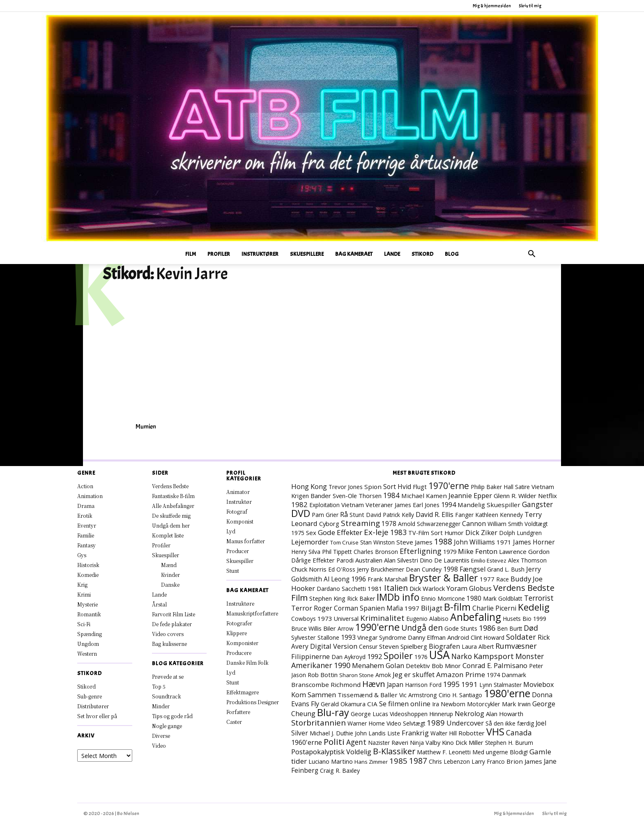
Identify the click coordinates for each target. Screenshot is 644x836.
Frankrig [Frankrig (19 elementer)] (415, 733)
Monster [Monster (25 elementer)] (530, 656)
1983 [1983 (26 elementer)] (398, 532)
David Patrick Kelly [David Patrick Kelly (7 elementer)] (390, 515)
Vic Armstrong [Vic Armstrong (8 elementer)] (418, 695)
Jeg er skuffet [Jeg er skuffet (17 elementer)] (414, 675)
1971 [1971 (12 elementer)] (504, 542)
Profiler (219, 254)
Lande (392, 254)
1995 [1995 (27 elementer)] (451, 684)
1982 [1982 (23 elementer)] (299, 504)
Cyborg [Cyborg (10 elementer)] (329, 524)
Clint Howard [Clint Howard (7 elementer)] (488, 637)
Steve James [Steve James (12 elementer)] (414, 542)
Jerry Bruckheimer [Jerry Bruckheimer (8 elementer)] (381, 569)
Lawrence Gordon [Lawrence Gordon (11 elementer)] (524, 551)
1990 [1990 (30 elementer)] (342, 665)
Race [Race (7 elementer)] (503, 579)
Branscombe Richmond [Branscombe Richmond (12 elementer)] (326, 684)
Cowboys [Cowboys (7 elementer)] (304, 619)
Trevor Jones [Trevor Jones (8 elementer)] (346, 487)
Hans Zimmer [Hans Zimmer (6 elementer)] (371, 762)
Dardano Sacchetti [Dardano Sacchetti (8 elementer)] (341, 589)
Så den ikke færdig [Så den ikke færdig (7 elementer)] (510, 723)
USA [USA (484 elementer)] (439, 655)
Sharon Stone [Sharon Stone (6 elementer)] (356, 675)
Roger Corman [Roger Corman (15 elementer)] (336, 608)
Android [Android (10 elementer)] (458, 637)
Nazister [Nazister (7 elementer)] (379, 743)
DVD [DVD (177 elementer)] (301, 513)
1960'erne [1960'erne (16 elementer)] (307, 742)
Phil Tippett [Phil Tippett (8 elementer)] (337, 552)
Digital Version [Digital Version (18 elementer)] (334, 646)
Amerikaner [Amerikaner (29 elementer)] (312, 665)
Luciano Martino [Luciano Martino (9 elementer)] (331, 761)
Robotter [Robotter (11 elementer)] (471, 733)
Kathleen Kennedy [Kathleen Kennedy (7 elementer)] (499, 515)
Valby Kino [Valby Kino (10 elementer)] (440, 742)
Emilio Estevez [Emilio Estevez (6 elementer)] (489, 560)
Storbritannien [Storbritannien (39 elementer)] (319, 722)
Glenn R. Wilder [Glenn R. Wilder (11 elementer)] (515, 496)
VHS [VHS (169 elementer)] (495, 732)
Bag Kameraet (354, 254)
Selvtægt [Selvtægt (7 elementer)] (414, 723)
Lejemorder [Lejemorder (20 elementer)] (310, 542)
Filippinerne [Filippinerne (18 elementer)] (310, 656)
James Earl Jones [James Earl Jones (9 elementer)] (417, 505)
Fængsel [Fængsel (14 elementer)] (473, 569)
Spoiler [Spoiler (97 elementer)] (398, 656)
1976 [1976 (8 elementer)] (421, 657)
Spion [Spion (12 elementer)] (373, 487)
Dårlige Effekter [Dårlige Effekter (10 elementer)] (313, 560)
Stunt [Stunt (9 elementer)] (357, 515)
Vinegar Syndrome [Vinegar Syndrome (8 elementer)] (382, 637)
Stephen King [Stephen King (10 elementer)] (327, 598)
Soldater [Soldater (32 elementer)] (521, 637)
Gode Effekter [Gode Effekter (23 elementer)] (340, 532)
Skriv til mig (530, 6)
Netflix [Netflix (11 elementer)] (547, 496)
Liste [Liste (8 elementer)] (394, 733)
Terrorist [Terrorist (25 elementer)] (539, 598)
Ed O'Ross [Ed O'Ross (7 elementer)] (342, 569)
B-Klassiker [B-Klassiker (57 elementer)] (394, 751)
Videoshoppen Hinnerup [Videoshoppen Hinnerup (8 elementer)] (421, 714)
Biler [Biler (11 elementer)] (330, 628)
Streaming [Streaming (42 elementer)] (360, 523)
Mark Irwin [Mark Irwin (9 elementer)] (516, 704)
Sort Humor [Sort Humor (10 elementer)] (447, 533)
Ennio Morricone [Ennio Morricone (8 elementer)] (443, 598)
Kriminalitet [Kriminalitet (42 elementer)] (382, 618)
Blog (452, 254)
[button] (531, 255)
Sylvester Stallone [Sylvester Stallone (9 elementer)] (315, 637)
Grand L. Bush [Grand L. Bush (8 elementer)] (506, 569)
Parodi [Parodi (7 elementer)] (345, 560)
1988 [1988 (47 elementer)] (443, 541)
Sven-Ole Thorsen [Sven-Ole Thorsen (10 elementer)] (357, 496)
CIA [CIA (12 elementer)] (372, 704)
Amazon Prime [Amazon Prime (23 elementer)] (461, 674)
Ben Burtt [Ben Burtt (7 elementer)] (509, 628)
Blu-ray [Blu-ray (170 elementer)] (333, 712)
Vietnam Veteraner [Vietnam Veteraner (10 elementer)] (367, 505)
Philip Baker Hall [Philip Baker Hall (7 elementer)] (492, 487)
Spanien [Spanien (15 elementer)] (372, 608)
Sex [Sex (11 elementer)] (311, 533)
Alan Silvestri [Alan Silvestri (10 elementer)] (401, 560)
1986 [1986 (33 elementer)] (487, 628)
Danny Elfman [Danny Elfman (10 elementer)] (427, 637)
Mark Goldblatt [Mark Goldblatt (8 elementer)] (503, 598)
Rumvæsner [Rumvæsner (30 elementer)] (516, 646)
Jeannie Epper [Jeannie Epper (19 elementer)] (470, 495)
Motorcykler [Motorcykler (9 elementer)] (484, 704)
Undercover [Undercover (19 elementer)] (465, 723)
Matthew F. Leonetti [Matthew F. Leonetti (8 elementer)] (444, 752)
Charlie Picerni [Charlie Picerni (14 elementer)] (494, 608)
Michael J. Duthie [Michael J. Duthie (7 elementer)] (331, 733)
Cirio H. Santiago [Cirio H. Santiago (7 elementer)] (460, 695)
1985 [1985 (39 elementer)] (398, 761)
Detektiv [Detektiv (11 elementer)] (418, 666)
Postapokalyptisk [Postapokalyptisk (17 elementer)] (318, 752)
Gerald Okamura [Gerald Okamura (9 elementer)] (343, 704)
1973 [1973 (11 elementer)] (325, 618)
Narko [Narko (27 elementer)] (462, 656)
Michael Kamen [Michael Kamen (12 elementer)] (424, 496)
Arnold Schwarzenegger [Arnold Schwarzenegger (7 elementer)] (429, 524)
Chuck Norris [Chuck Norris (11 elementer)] (309, 569)
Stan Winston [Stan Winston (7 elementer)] (377, 542)
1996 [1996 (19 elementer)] (359, 579)
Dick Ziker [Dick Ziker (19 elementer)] (481, 532)
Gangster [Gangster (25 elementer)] (537, 504)
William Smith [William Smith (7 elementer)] (505, 524)
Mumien (146, 427)
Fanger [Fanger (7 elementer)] (464, 515)
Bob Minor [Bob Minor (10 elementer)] (446, 666)
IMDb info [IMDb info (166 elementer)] (398, 597)
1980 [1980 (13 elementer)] (474, 598)
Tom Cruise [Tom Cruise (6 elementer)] (344, 542)
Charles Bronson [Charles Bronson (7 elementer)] (376, 552)
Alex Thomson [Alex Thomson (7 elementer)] (527, 560)
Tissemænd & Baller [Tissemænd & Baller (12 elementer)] (368, 695)
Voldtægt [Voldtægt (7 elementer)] (536, 524)
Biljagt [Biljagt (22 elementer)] (432, 608)
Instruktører (260, 254)
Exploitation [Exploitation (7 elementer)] (324, 505)
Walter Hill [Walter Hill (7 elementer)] (444, 733)
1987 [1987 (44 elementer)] (418, 761)
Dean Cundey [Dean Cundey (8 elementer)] (424, 569)
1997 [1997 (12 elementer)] (412, 608)
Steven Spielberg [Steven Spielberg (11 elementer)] (403, 646)
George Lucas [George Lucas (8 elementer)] (369, 714)
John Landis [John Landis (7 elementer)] (370, 733)
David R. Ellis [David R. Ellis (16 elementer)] (435, 514)
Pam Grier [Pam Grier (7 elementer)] (325, 515)
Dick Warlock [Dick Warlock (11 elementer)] (427, 588)
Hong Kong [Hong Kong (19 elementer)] (309, 486)
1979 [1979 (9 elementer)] (450, 552)
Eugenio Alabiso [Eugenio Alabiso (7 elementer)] (427, 619)
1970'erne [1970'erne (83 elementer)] (449, 486)
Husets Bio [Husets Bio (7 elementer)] (517, 619)
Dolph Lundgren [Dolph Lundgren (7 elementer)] (520, 533)
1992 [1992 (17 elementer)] (375, 657)
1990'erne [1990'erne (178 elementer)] (377, 627)
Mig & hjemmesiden (492, 6)
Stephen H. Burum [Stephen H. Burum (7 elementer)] (509, 743)
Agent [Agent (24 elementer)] (356, 742)
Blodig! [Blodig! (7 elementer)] (519, 752)
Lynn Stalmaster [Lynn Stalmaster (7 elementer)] (500, 685)
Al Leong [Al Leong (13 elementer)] (337, 579)
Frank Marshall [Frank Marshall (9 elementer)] (388, 579)
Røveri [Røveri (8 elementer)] (400, 743)
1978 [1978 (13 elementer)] (389, 524)
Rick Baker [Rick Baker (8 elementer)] (361, 598)
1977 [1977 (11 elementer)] (487, 579)
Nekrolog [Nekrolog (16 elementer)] (469, 714)
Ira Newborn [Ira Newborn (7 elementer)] (449, 704)
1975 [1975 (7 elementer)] (298, 533)
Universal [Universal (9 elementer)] (346, 619)
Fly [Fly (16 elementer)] (315, 704)
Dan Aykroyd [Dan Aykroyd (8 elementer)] (348, 657)
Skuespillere (307, 254)
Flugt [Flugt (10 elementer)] (420, 487)
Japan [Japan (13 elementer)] (395, 684)
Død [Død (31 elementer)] (531, 628)
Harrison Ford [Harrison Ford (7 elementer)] (423, 685)
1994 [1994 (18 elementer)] (448, 504)
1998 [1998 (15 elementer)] (451, 569)
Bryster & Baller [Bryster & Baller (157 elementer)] (444, 578)
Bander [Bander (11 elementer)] (321, 496)
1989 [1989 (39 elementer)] (436, 722)
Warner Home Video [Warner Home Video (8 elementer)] (374, 723)
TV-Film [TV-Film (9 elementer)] (419, 533)
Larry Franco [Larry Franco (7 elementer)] (488, 761)
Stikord (422, 254)
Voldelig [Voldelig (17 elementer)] (359, 752)
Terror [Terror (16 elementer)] (302, 608)
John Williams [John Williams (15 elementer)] (474, 542)
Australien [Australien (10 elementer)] (369, 560)
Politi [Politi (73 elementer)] (334, 742)
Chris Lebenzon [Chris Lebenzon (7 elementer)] (449, 761)
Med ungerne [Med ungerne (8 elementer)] (490, 752)
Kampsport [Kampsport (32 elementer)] (494, 656)
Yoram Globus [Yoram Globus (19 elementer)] (469, 588)
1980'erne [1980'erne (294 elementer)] (507, 693)
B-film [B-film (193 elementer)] (457, 607)
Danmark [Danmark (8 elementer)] (514, 675)
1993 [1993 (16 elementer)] (348, 637)
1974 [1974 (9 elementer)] (493, 675)
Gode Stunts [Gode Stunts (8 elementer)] (461, 628)
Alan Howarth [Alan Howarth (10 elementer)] (505, 714)
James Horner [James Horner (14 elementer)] (534, 542)
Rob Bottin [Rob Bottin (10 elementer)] (323, 675)
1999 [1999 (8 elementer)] (540, 619)
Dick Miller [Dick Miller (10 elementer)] (469, 742)
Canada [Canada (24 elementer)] (519, 733)
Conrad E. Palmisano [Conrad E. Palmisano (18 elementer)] (495, 665)
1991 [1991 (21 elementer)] (469, 684)
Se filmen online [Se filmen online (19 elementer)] (405, 704)
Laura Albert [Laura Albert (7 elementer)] (478, 647)
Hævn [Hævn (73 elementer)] (374, 684)
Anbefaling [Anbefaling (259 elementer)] (476, 617)
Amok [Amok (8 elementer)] (383, 675)
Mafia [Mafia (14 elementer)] (395, 608)
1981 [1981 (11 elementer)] (375, 588)
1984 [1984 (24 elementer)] (391, 495)
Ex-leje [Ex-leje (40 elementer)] (376, 532)
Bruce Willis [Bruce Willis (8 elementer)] (306, 628)
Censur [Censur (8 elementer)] (368, 647)
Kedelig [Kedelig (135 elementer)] (534, 607)
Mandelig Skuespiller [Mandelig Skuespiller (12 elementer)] (489, 505)
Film (191, 254)
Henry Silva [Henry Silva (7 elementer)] (306, 552)
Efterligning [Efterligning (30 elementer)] (421, 551)
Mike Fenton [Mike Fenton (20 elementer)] (478, 551)
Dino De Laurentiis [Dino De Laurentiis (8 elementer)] (445, 560)
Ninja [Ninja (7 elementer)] (417, 743)
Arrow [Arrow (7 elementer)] (346, 628)
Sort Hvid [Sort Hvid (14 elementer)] (397, 487)
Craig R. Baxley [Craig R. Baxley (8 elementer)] (340, 771)
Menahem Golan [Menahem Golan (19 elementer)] (378, 665)
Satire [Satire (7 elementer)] (522, 487)
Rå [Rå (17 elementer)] (344, 514)
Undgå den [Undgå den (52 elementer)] (422, 628)
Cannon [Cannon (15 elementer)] (474, 524)
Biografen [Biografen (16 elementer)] (444, 646)
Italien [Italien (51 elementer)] (396, 588)
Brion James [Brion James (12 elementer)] (524, 761)
